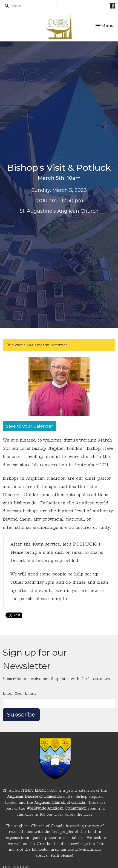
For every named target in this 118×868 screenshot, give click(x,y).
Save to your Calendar (30, 426)
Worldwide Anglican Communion (56, 808)
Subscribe (21, 715)
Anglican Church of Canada (60, 803)
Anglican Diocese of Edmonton (34, 797)
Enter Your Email (19, 693)
